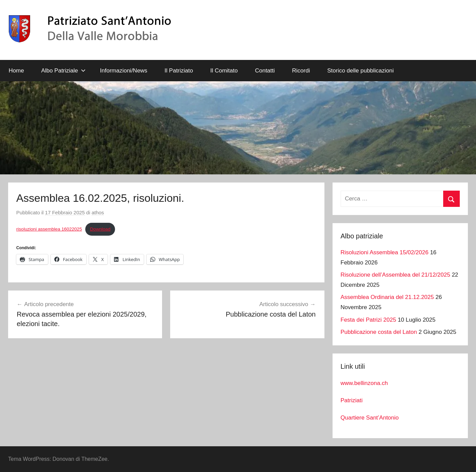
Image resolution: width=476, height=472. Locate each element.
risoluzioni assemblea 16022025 (49, 229)
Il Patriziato (179, 71)
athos (98, 212)
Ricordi (301, 71)
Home (16, 71)
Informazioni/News (124, 71)
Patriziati (352, 400)
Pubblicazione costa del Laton (379, 332)
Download (100, 229)
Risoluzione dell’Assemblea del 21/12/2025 (395, 275)
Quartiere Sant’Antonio (370, 418)
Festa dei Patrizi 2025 (368, 320)
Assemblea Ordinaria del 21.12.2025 (387, 297)
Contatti (265, 71)
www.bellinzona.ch (364, 383)
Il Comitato (224, 71)
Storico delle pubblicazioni (360, 71)
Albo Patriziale (63, 71)
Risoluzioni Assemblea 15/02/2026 (385, 252)
